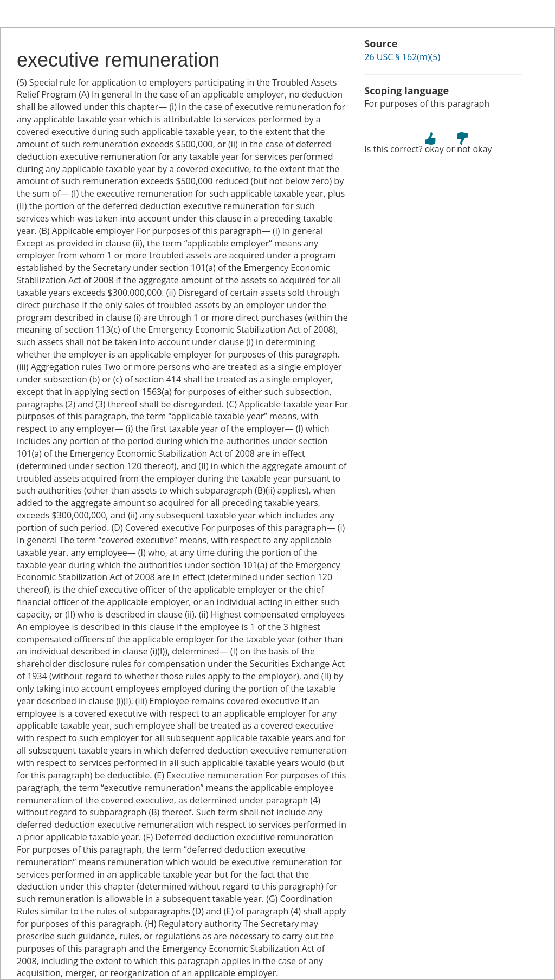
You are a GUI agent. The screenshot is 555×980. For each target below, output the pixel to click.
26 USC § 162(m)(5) (402, 57)
